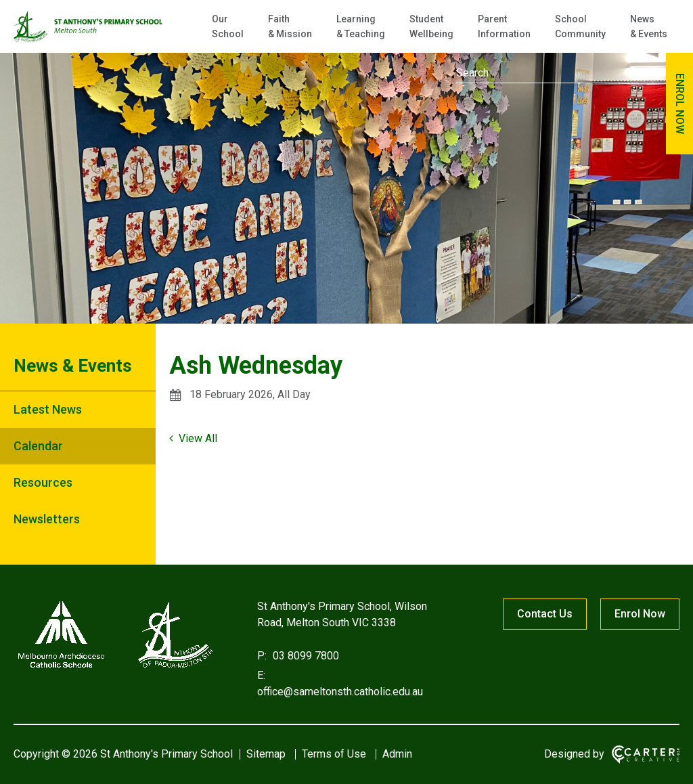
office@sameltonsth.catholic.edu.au (340, 692)
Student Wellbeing (431, 26)
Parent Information (504, 26)
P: (262, 656)
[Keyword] (547, 73)
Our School (228, 26)
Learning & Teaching (361, 26)
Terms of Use (334, 754)
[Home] (115, 668)
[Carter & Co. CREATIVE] (646, 755)
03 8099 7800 (305, 656)
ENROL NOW (680, 104)
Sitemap (266, 754)
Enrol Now (640, 614)
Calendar (38, 446)
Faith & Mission (290, 26)
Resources (43, 482)
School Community (580, 26)
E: (261, 675)
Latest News (48, 409)
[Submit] (634, 72)
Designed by (574, 754)
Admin (397, 754)
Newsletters (47, 519)
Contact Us (545, 614)
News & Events (649, 26)
